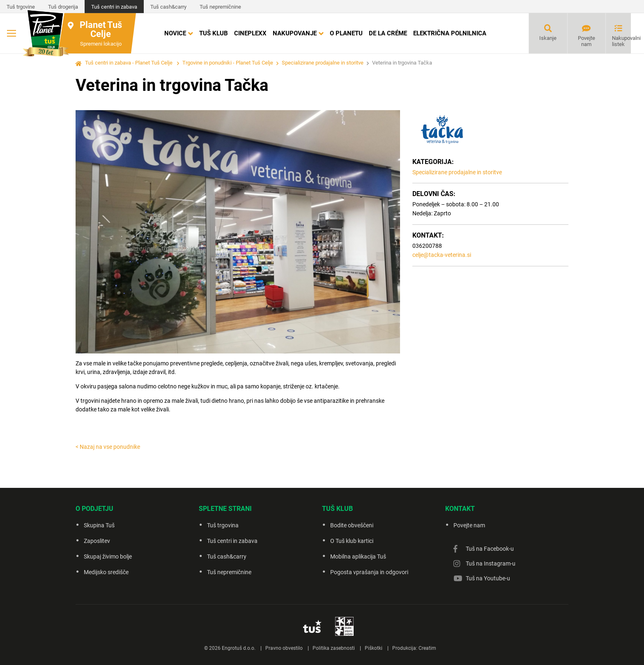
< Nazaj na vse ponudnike (108, 447)
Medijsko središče (106, 572)
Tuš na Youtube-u (488, 578)
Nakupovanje (295, 33)
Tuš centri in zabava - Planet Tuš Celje (129, 63)
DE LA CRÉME (388, 33)
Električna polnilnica (450, 33)
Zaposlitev (97, 541)
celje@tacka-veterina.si (442, 255)
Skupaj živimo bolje (108, 556)
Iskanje (548, 38)
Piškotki (374, 648)
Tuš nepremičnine (220, 7)
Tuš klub (214, 33)
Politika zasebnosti (334, 648)
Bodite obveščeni (352, 525)
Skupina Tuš (99, 525)
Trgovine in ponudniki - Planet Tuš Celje (228, 63)
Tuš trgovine (21, 7)
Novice (175, 33)
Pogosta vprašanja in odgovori (369, 572)
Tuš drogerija (63, 7)
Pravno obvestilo (284, 648)
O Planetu (346, 33)
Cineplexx (250, 33)
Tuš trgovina (223, 525)
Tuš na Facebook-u (490, 549)
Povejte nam (586, 41)
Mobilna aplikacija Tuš (358, 556)
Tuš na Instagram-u (491, 563)
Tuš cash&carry (168, 7)
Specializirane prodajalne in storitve (323, 63)
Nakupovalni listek (621, 41)
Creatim (427, 648)
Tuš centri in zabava (114, 7)
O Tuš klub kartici (352, 541)
